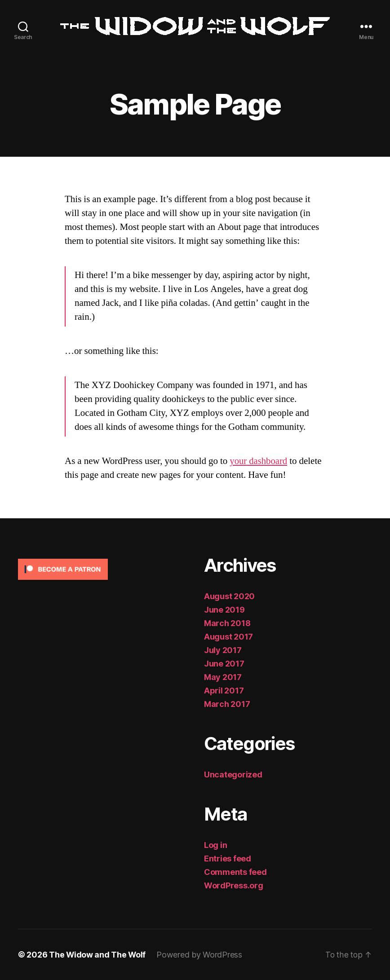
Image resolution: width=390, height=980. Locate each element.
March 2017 (227, 704)
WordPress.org (234, 885)
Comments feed (235, 872)
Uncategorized (233, 775)
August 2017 (228, 637)
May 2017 (223, 677)
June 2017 (224, 664)
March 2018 (227, 623)
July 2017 (223, 650)
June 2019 (224, 610)
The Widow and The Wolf (98, 955)
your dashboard (259, 461)
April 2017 (224, 691)
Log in (215, 845)
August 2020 (229, 596)
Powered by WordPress (200, 955)
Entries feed (228, 859)
